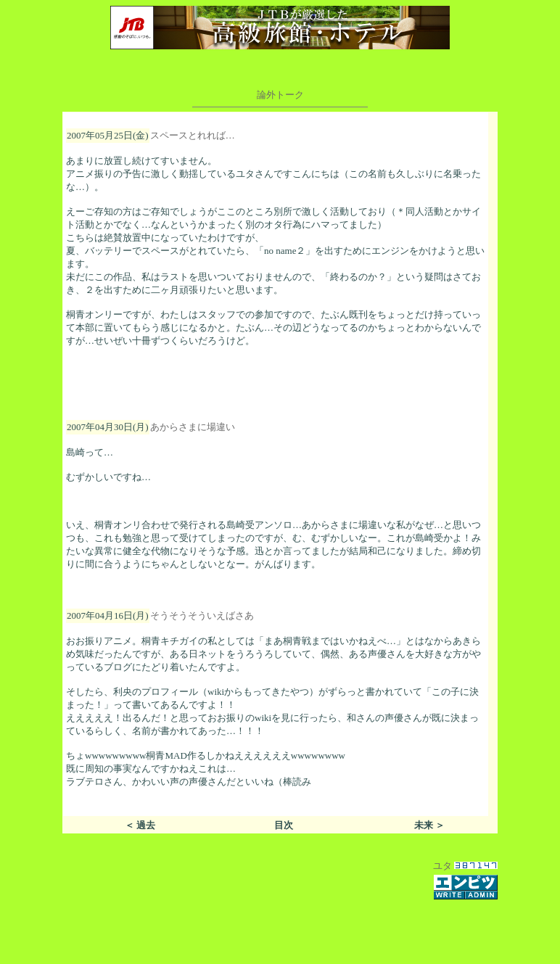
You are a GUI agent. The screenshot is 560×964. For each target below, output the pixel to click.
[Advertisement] (280, 923)
